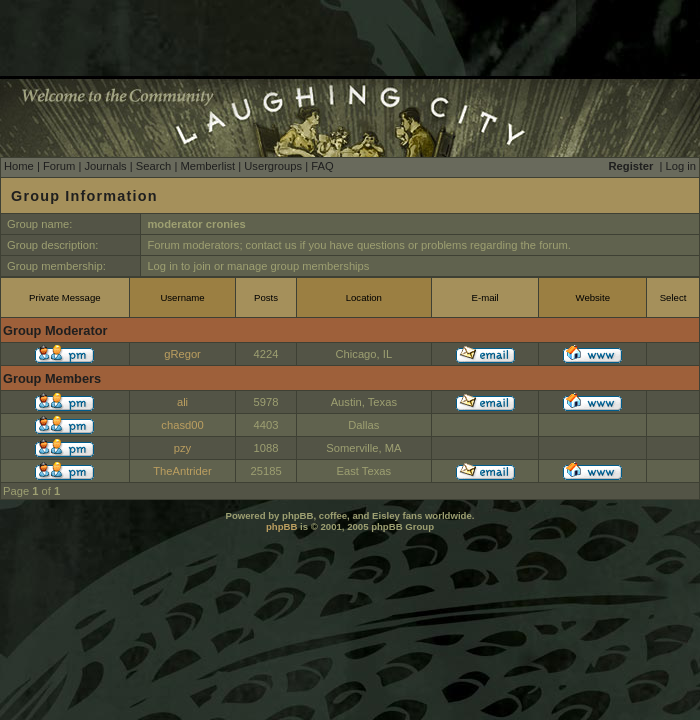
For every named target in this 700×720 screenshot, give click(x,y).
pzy (182, 448)
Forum (59, 166)
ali (182, 402)
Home (19, 166)
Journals (105, 166)
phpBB (281, 526)
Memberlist (207, 166)
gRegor (182, 354)
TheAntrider (182, 471)
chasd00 (182, 425)
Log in (681, 166)
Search (153, 166)
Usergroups (273, 166)
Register (631, 166)
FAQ (322, 166)
